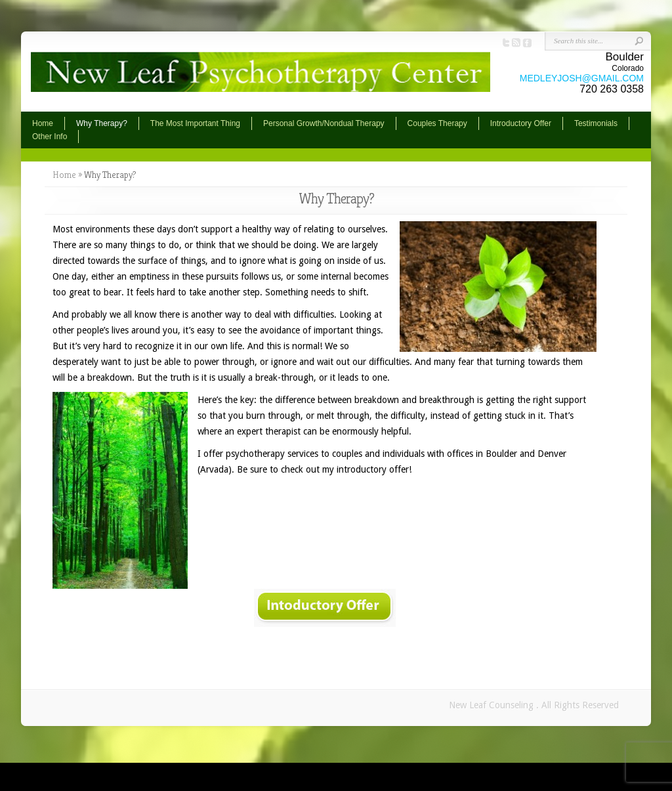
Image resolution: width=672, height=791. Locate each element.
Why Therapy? (102, 123)
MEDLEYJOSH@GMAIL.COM (582, 78)
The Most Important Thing (195, 123)
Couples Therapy (437, 123)
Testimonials (596, 123)
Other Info (50, 137)
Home (43, 123)
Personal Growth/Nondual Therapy (324, 123)
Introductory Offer (521, 123)
